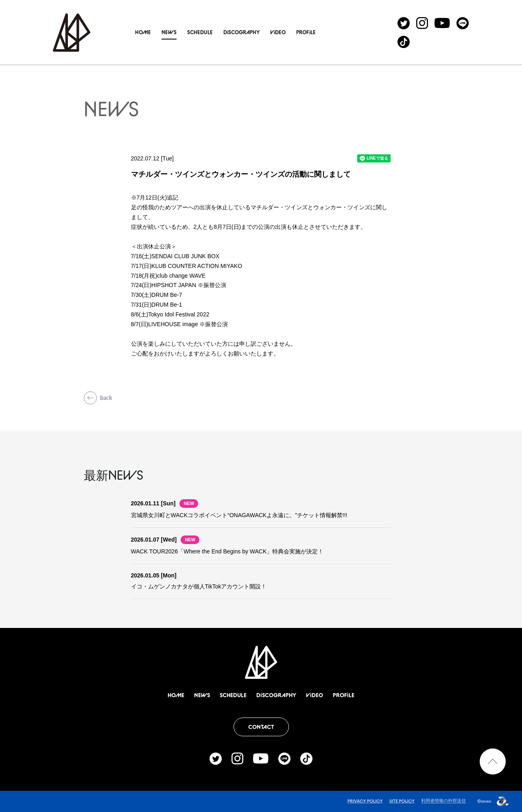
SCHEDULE (210, 32)
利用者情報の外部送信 (443, 801)
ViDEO (288, 32)
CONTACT (261, 727)
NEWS (179, 32)
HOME (153, 32)
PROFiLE (316, 32)
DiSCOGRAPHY (252, 32)
